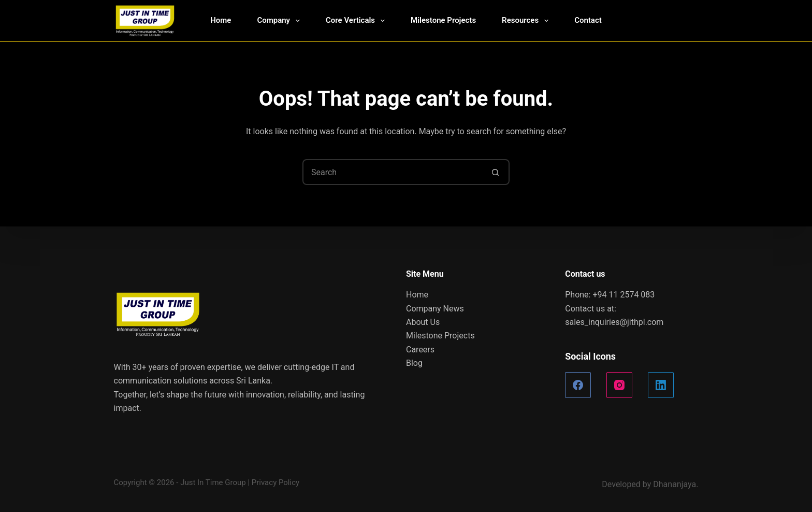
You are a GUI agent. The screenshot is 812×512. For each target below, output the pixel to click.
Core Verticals (357, 21)
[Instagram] (619, 385)
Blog (414, 363)
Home (221, 20)
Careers (420, 350)
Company (280, 21)
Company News (435, 309)
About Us (423, 322)
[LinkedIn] (661, 385)
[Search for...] (393, 172)
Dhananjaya (675, 484)
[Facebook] (578, 385)
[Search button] (496, 172)
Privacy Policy (275, 482)
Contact (588, 20)
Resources (527, 21)
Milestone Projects (443, 20)
